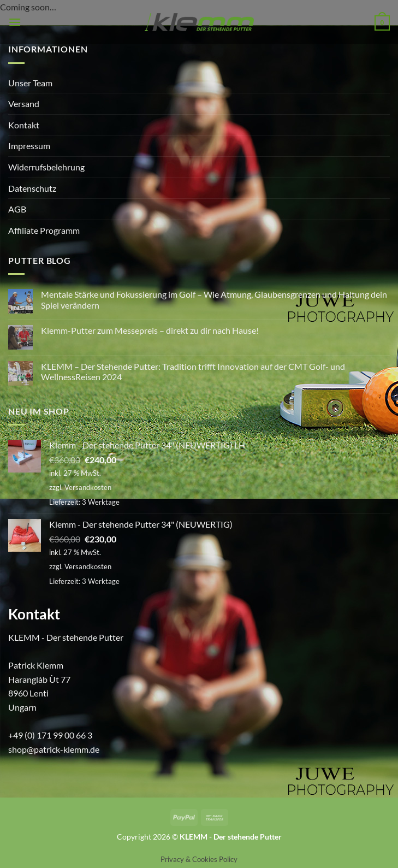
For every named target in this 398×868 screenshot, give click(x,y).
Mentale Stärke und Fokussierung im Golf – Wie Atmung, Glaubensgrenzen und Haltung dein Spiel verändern (214, 299)
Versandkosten (88, 487)
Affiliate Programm (44, 230)
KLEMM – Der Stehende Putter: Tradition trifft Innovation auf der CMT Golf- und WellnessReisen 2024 (193, 371)
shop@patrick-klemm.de (54, 749)
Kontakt (24, 125)
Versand (24, 104)
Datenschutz (32, 188)
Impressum (29, 146)
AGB (17, 209)
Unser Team (30, 83)
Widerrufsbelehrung (46, 167)
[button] (15, 22)
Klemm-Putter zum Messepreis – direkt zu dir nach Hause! (150, 330)
